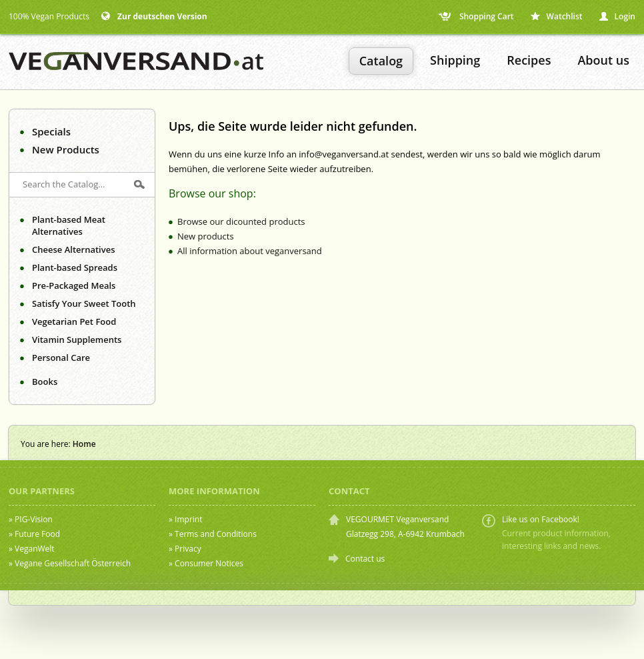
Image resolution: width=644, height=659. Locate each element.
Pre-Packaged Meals (74, 285)
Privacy (188, 549)
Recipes (529, 60)
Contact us (365, 559)
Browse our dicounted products (241, 221)
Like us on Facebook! (541, 519)
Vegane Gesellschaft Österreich (73, 563)
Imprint (188, 519)
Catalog (381, 61)
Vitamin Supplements (77, 340)
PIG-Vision (34, 519)
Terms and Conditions (216, 534)
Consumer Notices (209, 563)
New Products (66, 149)
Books (45, 382)
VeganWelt (35, 549)
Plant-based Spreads (75, 267)
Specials (51, 131)
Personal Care (61, 358)
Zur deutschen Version (154, 16)
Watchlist (557, 16)
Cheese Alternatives (73, 249)
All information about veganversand (250, 251)
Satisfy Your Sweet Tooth (84, 303)
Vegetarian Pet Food (74, 321)
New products (206, 236)
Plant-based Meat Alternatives (69, 225)
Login (617, 16)
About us (603, 60)
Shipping (455, 60)
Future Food (37, 534)
